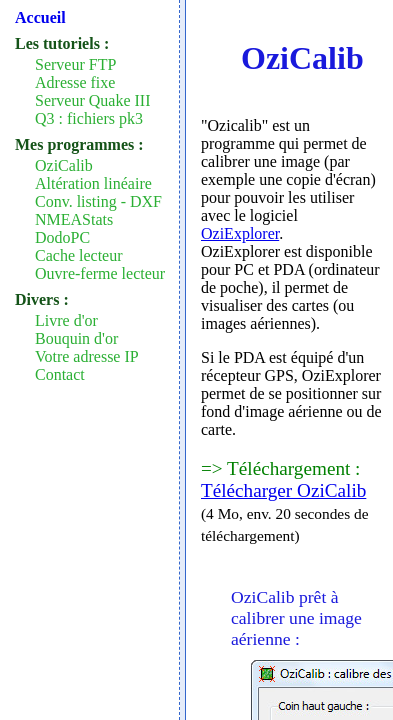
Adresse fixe (75, 82)
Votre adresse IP (87, 356)
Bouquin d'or (76, 338)
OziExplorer (240, 233)
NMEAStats (74, 219)
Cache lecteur (79, 255)
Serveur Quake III (93, 100)
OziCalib (64, 165)
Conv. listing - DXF (98, 201)
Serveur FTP (75, 64)
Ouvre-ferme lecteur (100, 273)
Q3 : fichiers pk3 (89, 118)
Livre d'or (66, 320)
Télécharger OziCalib (283, 490)
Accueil (40, 17)
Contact (60, 374)
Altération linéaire (93, 183)
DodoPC (62, 237)
